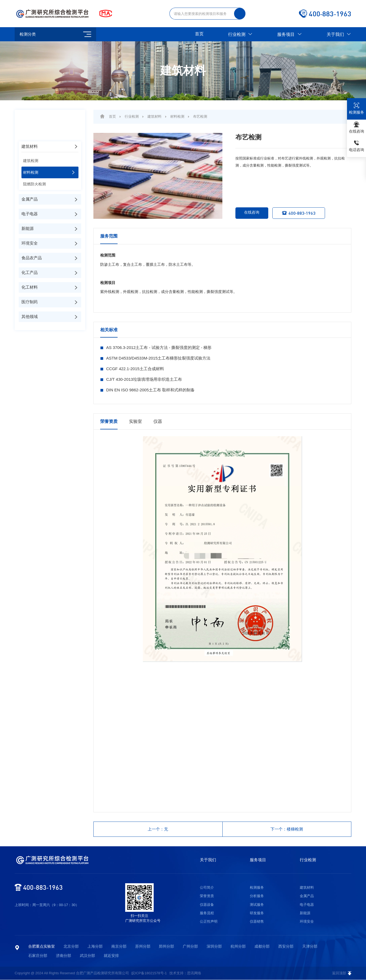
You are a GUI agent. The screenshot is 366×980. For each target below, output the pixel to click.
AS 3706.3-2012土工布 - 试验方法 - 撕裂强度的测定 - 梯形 (159, 347)
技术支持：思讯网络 (185, 973)
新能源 (305, 913)
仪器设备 (207, 905)
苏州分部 (143, 947)
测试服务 (257, 905)
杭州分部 (238, 947)
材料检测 (177, 116)
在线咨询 (248, 213)
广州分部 (190, 947)
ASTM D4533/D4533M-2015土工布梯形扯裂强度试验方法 (158, 358)
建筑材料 (154, 116)
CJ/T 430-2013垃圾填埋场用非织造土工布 (144, 379)
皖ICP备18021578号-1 (149, 973)
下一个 (287, 829)
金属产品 (307, 896)
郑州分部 (166, 947)
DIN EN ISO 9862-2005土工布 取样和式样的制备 (150, 390)
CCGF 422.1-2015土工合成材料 (135, 369)
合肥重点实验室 (42, 947)
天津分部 (310, 947)
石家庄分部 (38, 956)
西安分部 (286, 947)
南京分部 (119, 947)
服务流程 (207, 913)
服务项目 (290, 34)
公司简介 (207, 888)
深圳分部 (214, 947)
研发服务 (257, 913)
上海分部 (95, 947)
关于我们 (339, 34)
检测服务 (257, 888)
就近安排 (111, 956)
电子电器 (307, 905)
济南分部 (64, 956)
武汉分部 (87, 956)
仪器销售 (257, 922)
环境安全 (307, 922)
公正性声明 (209, 922)
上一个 (158, 829)
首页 (199, 34)
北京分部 (71, 947)
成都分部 (262, 947)
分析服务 (257, 896)
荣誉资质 (207, 896)
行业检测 (240, 34)
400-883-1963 (300, 213)
